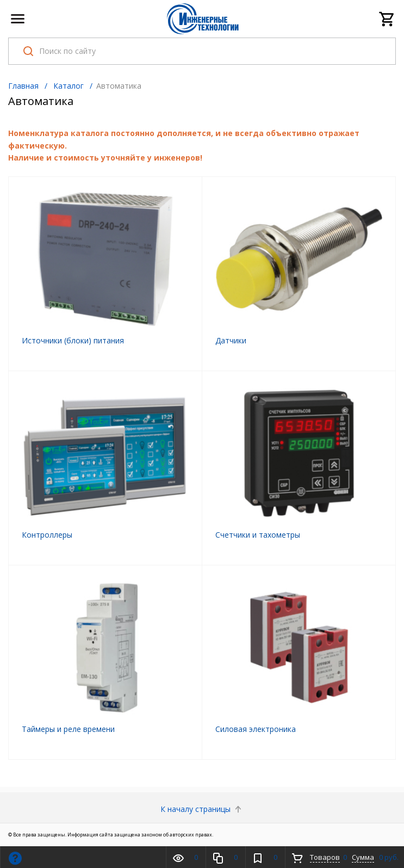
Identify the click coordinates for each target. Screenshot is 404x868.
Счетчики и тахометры (258, 535)
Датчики (231, 341)
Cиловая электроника (256, 729)
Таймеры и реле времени (68, 729)
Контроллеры (47, 535)
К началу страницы (202, 809)
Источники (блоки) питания (73, 341)
